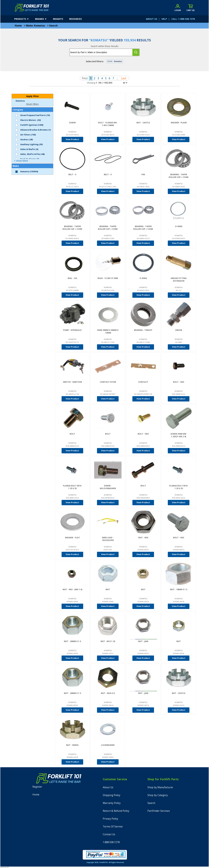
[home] (32, 8)
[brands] (44, 19)
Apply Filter (33, 96)
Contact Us (109, 834)
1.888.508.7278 (111, 842)
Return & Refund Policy (116, 811)
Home (18, 26)
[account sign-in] (178, 8)
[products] (24, 19)
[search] (136, 52)
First (85, 78)
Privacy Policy (110, 819)
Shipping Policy (112, 795)
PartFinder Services (159, 811)
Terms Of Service (113, 827)
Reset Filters (32, 104)
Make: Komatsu (35, 26)
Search (53, 26)
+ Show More (21, 161)
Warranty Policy (112, 803)
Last (124, 78)
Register (37, 787)
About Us (108, 787)
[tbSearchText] (101, 52)
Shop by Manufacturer (160, 787)
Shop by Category (158, 795)
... (117, 78)
